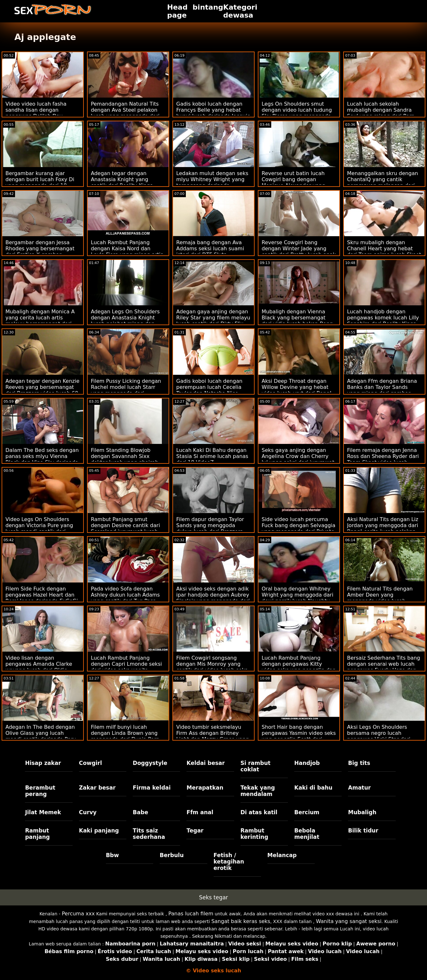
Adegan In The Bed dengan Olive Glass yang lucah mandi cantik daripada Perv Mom (41, 736)
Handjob (307, 763)
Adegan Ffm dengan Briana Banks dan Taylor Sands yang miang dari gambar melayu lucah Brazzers (382, 390)
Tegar (195, 831)
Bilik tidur (363, 831)
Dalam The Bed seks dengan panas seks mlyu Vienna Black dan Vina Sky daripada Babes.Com (42, 459)
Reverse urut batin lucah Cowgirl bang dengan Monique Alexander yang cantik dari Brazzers (293, 182)
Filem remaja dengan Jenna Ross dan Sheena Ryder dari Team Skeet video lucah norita (383, 459)
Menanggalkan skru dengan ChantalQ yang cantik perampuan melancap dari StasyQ (383, 182)
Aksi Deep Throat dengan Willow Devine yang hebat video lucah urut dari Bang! (297, 387)
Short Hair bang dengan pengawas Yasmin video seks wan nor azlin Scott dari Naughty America (299, 736)
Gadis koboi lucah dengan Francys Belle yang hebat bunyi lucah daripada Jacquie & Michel (213, 113)
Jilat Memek (43, 812)
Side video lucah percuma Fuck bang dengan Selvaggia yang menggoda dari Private (299, 525)
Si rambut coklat (256, 766)
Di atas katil (259, 812)
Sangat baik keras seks (241, 921)
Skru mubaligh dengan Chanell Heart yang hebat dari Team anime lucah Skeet (384, 249)
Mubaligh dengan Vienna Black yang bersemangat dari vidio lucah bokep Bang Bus (297, 321)
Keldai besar (206, 763)
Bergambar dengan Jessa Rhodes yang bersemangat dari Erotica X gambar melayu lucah (40, 252)
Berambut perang (40, 791)
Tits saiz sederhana (149, 834)
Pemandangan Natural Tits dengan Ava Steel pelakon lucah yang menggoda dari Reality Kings (125, 113)
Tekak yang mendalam (258, 791)
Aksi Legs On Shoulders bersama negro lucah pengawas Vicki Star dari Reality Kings (379, 736)
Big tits (359, 763)
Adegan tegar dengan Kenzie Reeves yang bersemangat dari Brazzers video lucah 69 (42, 387)
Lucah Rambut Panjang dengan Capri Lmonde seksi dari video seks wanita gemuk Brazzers (126, 667)
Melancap (282, 855)
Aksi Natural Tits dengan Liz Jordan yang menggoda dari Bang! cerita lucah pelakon (383, 525)
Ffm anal (200, 812)
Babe (140, 812)
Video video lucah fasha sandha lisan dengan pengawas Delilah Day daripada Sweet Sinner (36, 113)
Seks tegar (214, 897)
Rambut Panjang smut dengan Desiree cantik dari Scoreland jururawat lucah (125, 525)
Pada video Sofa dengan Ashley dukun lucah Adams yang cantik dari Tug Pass (125, 595)
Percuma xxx (78, 914)
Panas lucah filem (191, 914)
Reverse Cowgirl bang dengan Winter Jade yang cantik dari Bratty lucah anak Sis (299, 252)
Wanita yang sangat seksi (349, 921)
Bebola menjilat (307, 834)
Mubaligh (362, 812)
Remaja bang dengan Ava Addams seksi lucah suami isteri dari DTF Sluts (210, 249)
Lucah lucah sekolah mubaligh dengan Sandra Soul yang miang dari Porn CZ (381, 113)
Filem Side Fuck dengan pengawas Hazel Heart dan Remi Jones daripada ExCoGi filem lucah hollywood (42, 598)
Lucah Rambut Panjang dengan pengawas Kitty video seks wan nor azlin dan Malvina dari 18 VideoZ (299, 667)
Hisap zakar (43, 763)
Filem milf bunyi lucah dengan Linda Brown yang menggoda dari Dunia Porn (125, 733)
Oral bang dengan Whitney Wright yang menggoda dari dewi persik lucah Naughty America (297, 598)
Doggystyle (150, 763)
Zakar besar (97, 788)
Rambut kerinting (254, 834)
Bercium (307, 812)
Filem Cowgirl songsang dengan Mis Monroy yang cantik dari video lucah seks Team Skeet (212, 667)
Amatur (359, 788)
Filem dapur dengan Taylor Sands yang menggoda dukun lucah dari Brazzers (210, 525)
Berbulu (172, 855)
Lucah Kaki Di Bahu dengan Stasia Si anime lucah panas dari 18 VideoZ (212, 456)
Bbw (112, 855)
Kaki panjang (99, 831)
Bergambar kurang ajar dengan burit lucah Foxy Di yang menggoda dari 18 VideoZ (40, 182)
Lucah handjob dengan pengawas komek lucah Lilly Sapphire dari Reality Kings (383, 318)
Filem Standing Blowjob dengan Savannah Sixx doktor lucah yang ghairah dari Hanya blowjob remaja (125, 459)
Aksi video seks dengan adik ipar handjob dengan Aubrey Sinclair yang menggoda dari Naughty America (213, 598)
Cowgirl (91, 763)
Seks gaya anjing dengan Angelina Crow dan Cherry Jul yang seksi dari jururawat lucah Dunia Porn (298, 459)
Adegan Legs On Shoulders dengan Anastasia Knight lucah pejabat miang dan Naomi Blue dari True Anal (125, 321)
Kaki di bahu (313, 788)
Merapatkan (205, 788)
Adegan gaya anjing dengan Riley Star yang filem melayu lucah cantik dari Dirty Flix (213, 318)
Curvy (88, 812)
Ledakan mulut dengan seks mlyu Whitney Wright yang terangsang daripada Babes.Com (212, 182)
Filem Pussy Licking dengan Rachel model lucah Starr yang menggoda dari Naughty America (126, 390)
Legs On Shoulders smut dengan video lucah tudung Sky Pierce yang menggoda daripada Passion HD (297, 113)
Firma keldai (152, 788)
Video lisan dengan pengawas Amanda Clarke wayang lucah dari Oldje (39, 664)
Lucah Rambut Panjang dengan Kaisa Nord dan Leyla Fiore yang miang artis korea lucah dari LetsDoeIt (127, 252)
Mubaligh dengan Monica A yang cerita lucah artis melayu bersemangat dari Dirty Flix (40, 321)
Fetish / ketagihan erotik (229, 862)
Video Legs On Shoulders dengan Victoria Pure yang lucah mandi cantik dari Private (39, 528)
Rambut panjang (37, 834)
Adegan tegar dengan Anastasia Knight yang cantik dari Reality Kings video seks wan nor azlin (122, 182)
